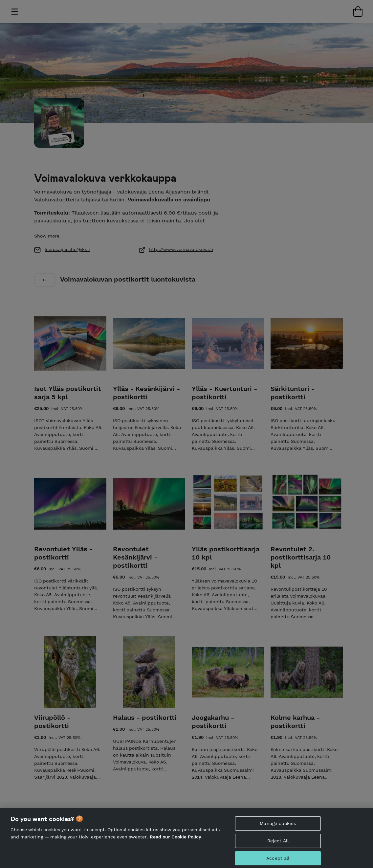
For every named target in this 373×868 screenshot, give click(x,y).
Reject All (278, 843)
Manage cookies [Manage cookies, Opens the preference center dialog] (278, 826)
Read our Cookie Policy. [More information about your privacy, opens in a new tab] (176, 839)
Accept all (278, 861)
